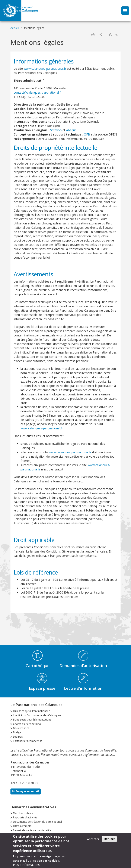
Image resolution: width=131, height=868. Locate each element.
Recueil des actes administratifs (32, 830)
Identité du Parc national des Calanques (37, 715)
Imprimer (93, 34)
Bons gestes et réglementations (32, 720)
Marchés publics (23, 813)
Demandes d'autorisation (83, 666)
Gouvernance (21, 728)
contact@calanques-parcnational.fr (38, 92)
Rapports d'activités (25, 817)
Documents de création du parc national (37, 822)
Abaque (71, 130)
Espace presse (42, 688)
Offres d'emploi (23, 826)
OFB (87, 134)
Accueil (15, 28)
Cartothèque (38, 666)
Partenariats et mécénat (27, 741)
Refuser (109, 839)
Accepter (93, 839)
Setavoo (56, 130)
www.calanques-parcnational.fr (45, 69)
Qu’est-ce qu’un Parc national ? (31, 711)
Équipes (18, 737)
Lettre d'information (83, 688)
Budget (17, 732)
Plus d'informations (26, 865)
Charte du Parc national (27, 724)
